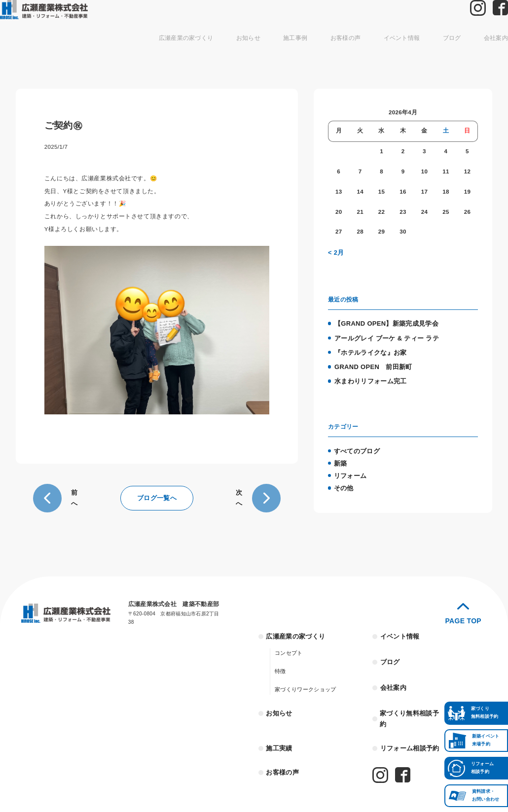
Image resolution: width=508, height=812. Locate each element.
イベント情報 (386, 51)
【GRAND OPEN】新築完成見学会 (381, 322)
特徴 (280, 665)
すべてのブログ (355, 443)
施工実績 (278, 729)
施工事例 (290, 51)
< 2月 (335, 252)
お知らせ (246, 51)
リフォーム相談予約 (407, 729)
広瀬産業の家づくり (191, 51)
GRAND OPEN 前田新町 (369, 362)
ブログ (432, 51)
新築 (340, 454)
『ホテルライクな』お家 (367, 348)
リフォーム (349, 466)
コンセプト (287, 647)
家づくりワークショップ (303, 683)
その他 (343, 477)
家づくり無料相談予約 (410, 706)
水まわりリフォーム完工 (367, 375)
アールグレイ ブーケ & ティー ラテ (382, 335)
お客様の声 (335, 51)
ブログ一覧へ (157, 496)
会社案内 (472, 51)
